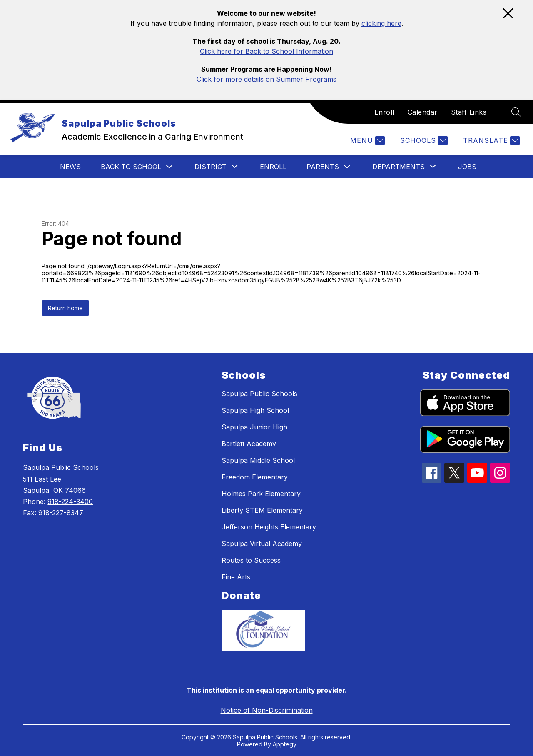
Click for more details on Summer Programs (266, 79)
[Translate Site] (490, 141)
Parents (323, 167)
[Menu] (366, 141)
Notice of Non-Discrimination (267, 710)
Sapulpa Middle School (258, 460)
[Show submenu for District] (210, 167)
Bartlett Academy (249, 444)
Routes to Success (251, 560)
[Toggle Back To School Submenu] (169, 167)
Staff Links (469, 112)
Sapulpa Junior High (254, 427)
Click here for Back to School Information (266, 51)
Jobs (467, 167)
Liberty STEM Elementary (262, 510)
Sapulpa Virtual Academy (262, 544)
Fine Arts (236, 577)
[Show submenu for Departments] (399, 167)
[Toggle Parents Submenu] (347, 167)
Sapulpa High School (255, 410)
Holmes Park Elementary (261, 494)
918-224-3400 (70, 502)
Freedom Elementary (255, 477)
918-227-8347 (61, 513)
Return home (65, 308)
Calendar (423, 112)
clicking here (381, 23)
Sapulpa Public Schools (259, 394)
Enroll (384, 112)
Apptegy (285, 744)
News (70, 167)
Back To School (131, 167)
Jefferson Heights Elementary (269, 527)
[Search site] (516, 112)
